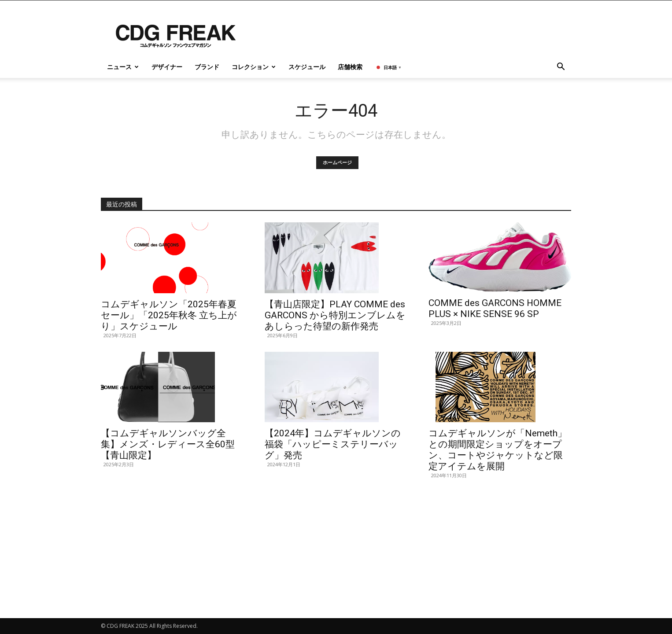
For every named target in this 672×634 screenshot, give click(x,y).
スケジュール (307, 67)
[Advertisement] (336, 549)
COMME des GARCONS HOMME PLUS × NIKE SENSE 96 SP (495, 308)
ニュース (123, 67)
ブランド (207, 67)
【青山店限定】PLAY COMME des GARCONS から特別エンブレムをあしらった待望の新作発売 (335, 315)
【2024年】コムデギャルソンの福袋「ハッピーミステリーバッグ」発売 (333, 444)
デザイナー (167, 67)
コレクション (254, 67)
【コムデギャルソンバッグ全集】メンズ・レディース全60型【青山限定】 (168, 444)
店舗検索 (350, 67)
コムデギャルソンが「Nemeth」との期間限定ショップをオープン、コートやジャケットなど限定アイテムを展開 (498, 450)
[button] (561, 68)
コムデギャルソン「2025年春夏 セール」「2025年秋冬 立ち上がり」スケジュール (169, 315)
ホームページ (337, 163)
